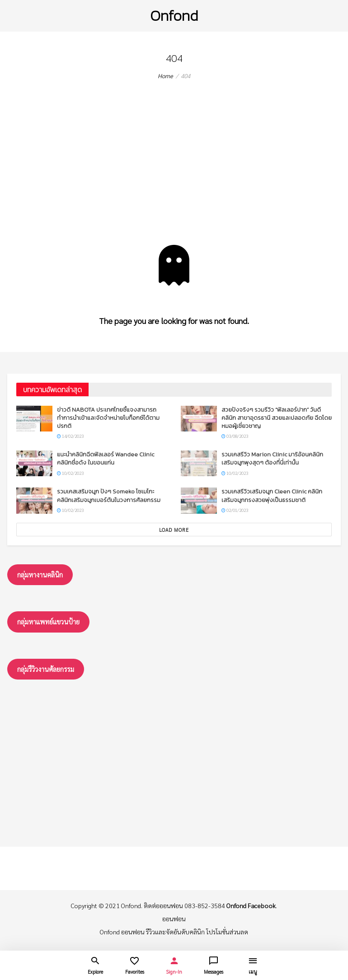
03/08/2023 (235, 436)
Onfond (174, 16)
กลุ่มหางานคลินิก (40, 574)
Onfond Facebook (251, 905)
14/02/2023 (70, 436)
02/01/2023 (235, 510)
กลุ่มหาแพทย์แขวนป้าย (48, 621)
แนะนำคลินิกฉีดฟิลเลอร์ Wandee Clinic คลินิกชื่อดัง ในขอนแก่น (106, 458)
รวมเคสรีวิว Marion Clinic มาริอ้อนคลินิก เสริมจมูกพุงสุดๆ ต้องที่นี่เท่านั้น (272, 458)
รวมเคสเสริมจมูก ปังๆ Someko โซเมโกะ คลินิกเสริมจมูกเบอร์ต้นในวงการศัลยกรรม (109, 495)
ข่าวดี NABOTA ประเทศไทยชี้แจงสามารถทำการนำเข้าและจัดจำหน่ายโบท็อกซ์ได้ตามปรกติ (108, 418)
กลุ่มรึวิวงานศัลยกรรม (46, 669)
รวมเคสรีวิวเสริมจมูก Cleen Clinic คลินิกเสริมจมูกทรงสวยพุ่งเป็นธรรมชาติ (272, 495)
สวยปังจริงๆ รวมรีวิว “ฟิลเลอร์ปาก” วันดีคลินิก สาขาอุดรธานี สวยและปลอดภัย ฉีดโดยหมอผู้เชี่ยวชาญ (277, 418)
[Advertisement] (174, 177)
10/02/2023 (70, 473)
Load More (174, 530)
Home (165, 76)
